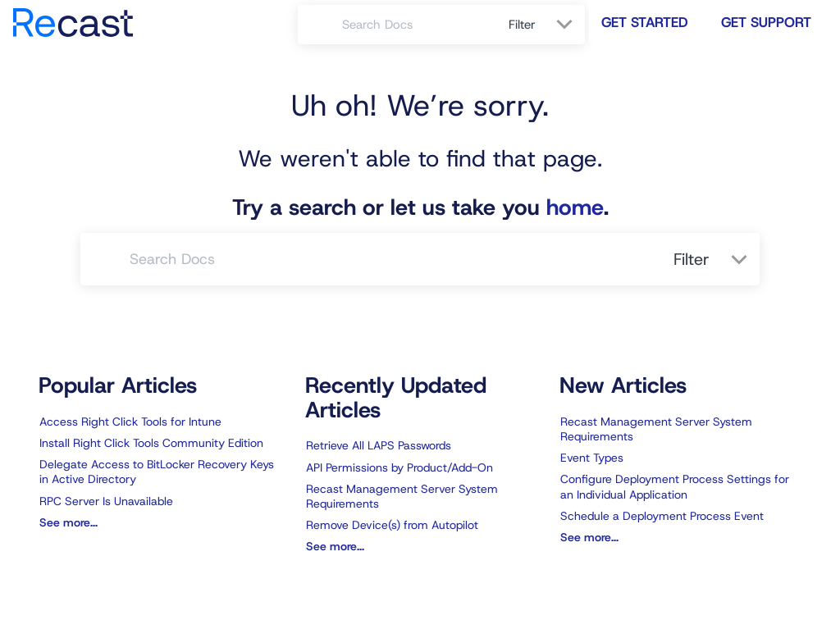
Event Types (592, 458)
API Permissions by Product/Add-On (399, 467)
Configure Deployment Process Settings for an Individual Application (675, 486)
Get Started (645, 22)
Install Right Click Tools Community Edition (151, 443)
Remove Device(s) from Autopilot (392, 525)
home (575, 207)
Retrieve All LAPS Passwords (379, 445)
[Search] (320, 25)
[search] (416, 25)
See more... (68, 522)
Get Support (766, 22)
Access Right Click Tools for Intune (130, 422)
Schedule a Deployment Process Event (662, 516)
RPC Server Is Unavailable (106, 501)
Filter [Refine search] (524, 25)
